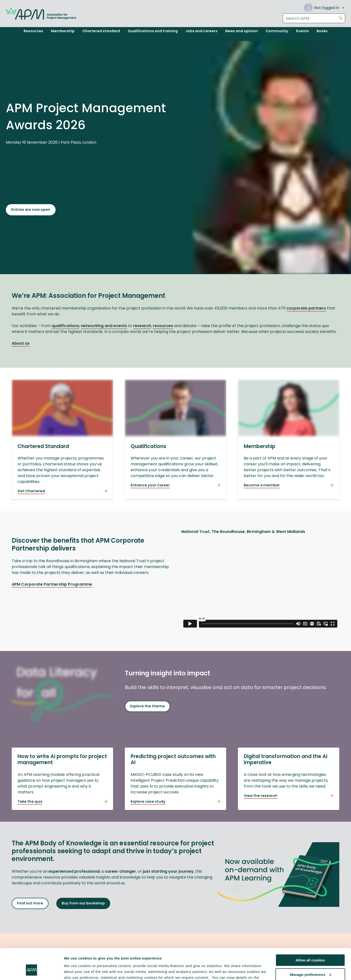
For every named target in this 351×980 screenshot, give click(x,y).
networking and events (104, 326)
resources (163, 326)
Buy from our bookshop (83, 903)
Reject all (310, 962)
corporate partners (306, 308)
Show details (75, 970)
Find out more (30, 903)
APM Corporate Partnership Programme (52, 584)
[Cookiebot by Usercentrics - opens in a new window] (32, 970)
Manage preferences (310, 948)
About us (21, 343)
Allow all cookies (310, 934)
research (142, 326)
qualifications (65, 326)
